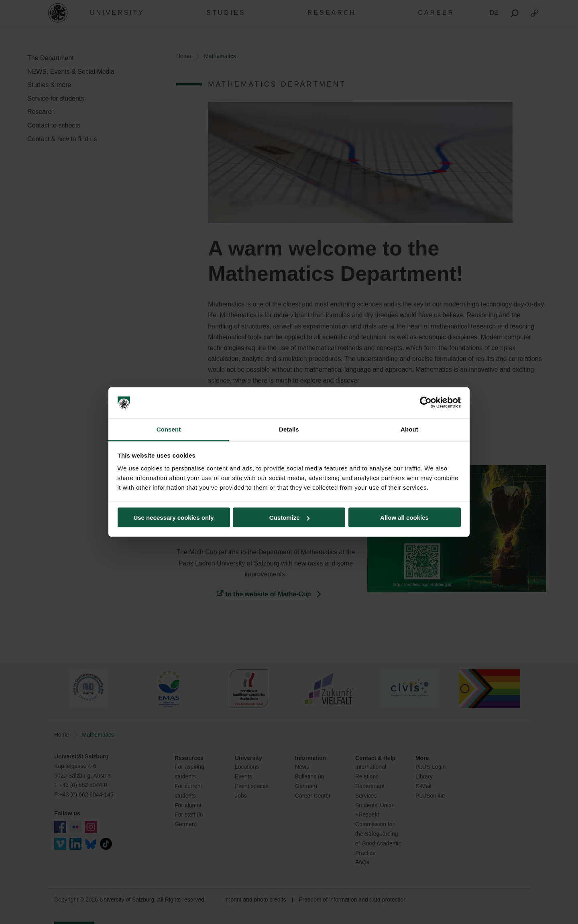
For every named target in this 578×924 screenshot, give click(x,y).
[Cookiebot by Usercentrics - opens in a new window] (426, 403)
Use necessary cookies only (173, 518)
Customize (289, 518)
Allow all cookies (404, 518)
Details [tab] (289, 429)
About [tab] (409, 429)
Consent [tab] (169, 429)
